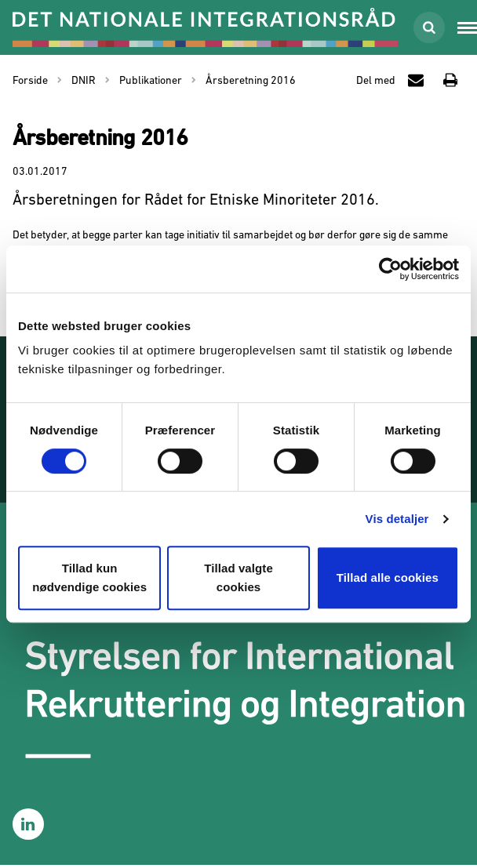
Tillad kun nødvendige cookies (89, 577)
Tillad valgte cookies (238, 577)
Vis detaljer (397, 519)
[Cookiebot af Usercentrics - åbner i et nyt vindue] (390, 269)
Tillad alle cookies (388, 577)
